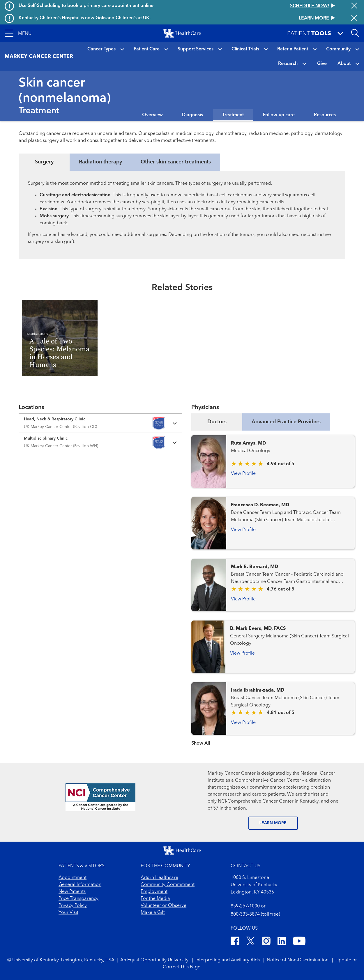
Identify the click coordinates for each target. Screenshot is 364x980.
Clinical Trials (245, 49)
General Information (80, 885)
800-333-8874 (245, 914)
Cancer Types (101, 49)
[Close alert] (354, 6)
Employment (154, 892)
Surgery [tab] (44, 162)
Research (288, 64)
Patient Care (147, 49)
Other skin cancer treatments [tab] (176, 162)
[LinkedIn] (282, 942)
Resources (325, 115)
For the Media (155, 899)
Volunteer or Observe (164, 906)
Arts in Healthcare (159, 878)
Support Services (196, 49)
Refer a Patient (293, 49)
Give (322, 64)
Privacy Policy (73, 906)
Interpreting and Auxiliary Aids (228, 960)
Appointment (73, 878)
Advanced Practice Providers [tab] (286, 422)
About (344, 64)
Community (338, 49)
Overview (152, 115)
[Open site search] (355, 33)
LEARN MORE (273, 823)
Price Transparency (78, 899)
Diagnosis (192, 115)
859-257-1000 (245, 906)
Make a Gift (153, 913)
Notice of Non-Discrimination (298, 960)
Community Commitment (168, 885)
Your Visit (68, 913)
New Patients (72, 892)
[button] (18, 33)
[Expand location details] (100, 423)
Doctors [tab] (217, 422)
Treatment (233, 115)
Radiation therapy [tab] (100, 162)
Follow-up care (279, 115)
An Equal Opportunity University (155, 960)
